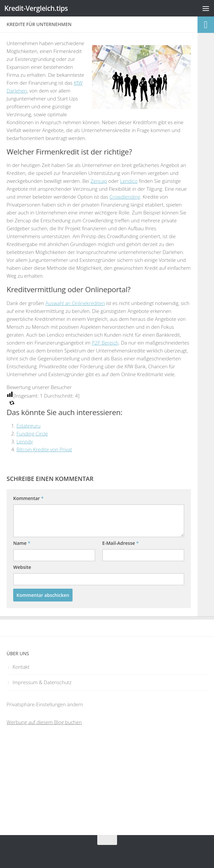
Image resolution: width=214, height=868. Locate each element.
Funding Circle (32, 434)
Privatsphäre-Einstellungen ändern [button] (45, 704)
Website (22, 567)
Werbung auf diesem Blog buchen (44, 722)
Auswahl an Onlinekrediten (75, 303)
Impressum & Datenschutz (42, 682)
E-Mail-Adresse (121, 543)
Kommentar (28, 498)
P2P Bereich (105, 343)
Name (22, 543)
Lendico (129, 181)
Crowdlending (125, 197)
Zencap (99, 181)
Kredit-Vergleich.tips (37, 8)
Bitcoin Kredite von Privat (44, 449)
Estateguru (29, 426)
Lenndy (25, 441)
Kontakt (21, 667)
